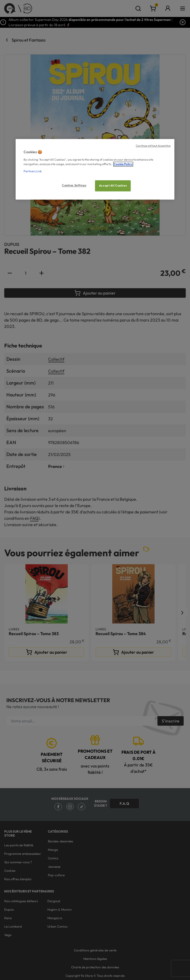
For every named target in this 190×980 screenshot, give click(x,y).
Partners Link (33, 171)
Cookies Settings (74, 185)
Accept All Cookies (113, 186)
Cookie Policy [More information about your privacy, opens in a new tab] (123, 164)
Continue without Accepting (153, 146)
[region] (95, 170)
